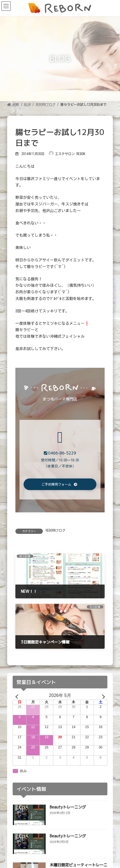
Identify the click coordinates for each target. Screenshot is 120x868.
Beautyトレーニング (68, 807)
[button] (60, 484)
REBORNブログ (55, 530)
